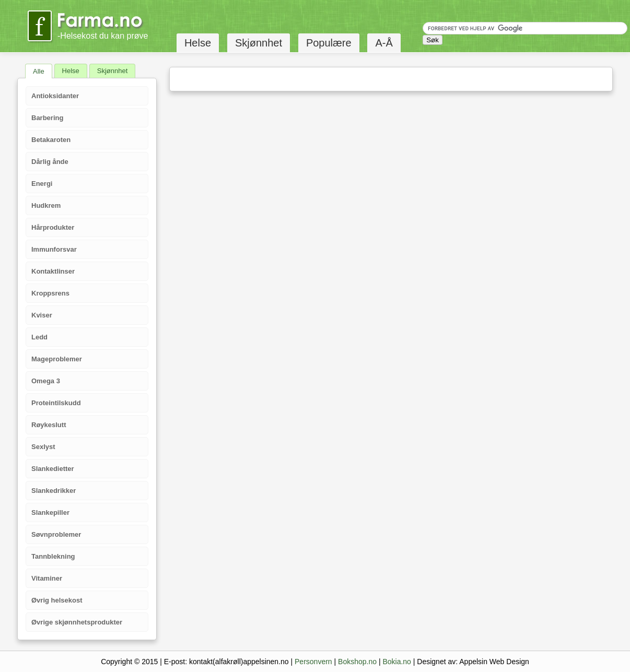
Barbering (47, 118)
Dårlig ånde (50, 162)
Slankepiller (50, 512)
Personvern (313, 662)
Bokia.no (396, 662)
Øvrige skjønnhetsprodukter (77, 622)
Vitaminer (47, 578)
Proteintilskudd (56, 403)
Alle (39, 71)
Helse (198, 43)
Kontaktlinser (53, 271)
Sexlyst (43, 447)
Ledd (39, 337)
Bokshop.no (357, 662)
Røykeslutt (49, 425)
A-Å (384, 43)
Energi (42, 184)
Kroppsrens (50, 293)
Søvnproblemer (56, 534)
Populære (329, 43)
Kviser (42, 315)
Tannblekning (53, 556)
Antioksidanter (55, 96)
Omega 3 (46, 381)
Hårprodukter (53, 227)
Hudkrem (46, 205)
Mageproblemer (57, 359)
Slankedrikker (54, 491)
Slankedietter (53, 469)
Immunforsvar (54, 249)
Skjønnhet (259, 43)
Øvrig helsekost (57, 600)
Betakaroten (51, 140)
